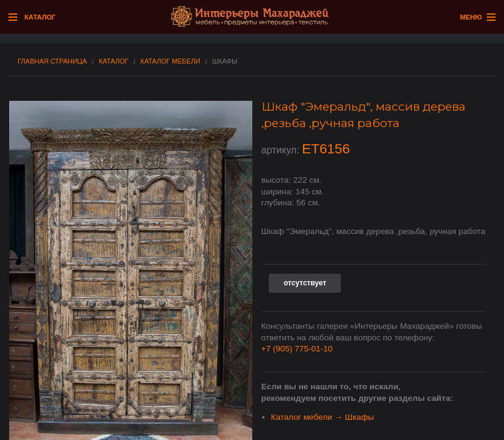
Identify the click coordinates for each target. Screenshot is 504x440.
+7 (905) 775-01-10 (297, 349)
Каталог (114, 61)
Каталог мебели (170, 61)
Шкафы (225, 61)
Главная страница (52, 61)
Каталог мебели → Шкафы (323, 417)
